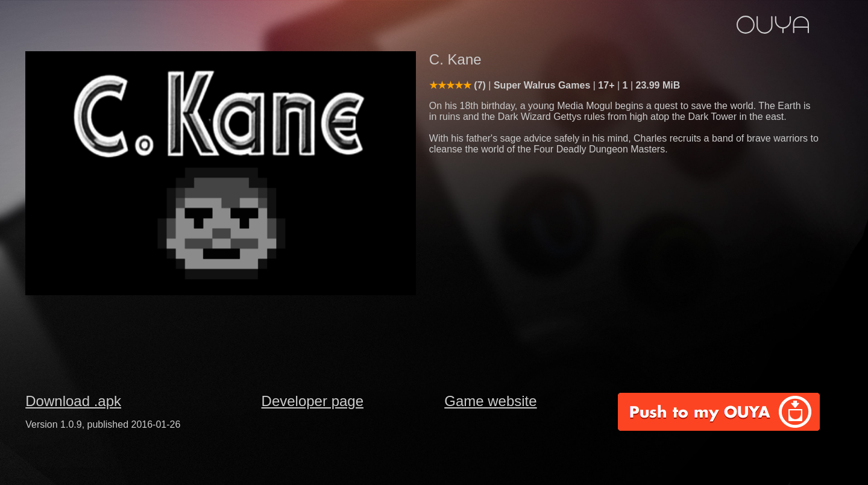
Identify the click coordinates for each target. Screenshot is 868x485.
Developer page (313, 401)
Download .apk (73, 401)
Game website (490, 401)
